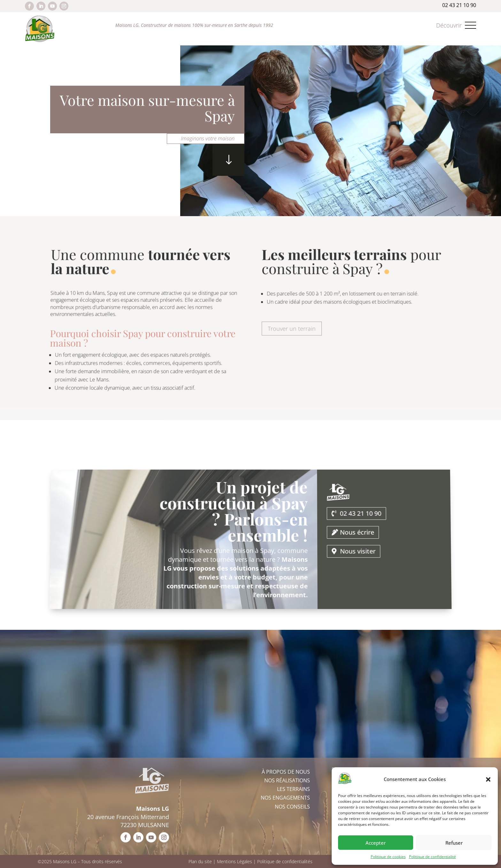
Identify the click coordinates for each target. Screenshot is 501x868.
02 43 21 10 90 (358, 520)
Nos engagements (285, 798)
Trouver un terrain (292, 327)
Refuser (454, 843)
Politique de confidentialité (432, 857)
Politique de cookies (388, 857)
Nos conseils (292, 807)
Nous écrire (356, 534)
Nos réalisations (287, 780)
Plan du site (200, 861)
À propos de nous (286, 772)
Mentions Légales (235, 861)
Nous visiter (359, 548)
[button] (488, 779)
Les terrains (293, 789)
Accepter (376, 843)
